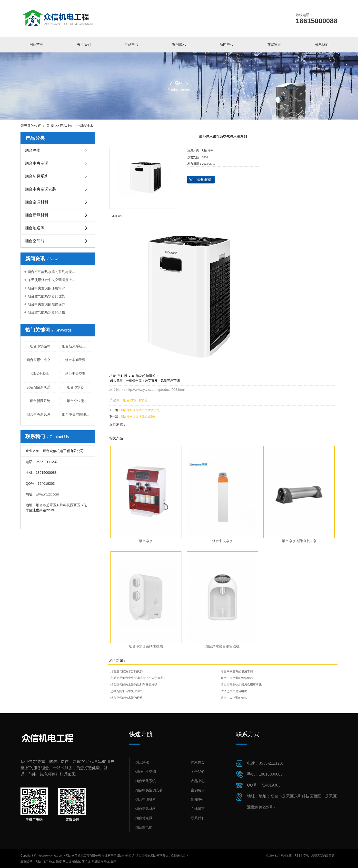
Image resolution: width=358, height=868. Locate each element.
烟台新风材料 (37, 215)
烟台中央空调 (37, 163)
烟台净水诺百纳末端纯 (146, 646)
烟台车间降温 (75, 360)
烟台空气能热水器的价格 (46, 312)
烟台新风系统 (37, 176)
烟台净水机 (40, 373)
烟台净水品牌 (40, 346)
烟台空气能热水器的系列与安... (51, 272)
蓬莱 (113, 861)
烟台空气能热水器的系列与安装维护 (134, 685)
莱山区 (67, 861)
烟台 (39, 861)
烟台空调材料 (37, 202)
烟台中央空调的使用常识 (46, 288)
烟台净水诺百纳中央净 (299, 541)
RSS (297, 856)
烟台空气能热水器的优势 (46, 296)
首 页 (50, 126)
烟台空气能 (35, 241)
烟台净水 (86, 126)
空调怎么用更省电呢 (234, 691)
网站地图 (287, 856)
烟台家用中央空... (40, 360)
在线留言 (274, 44)
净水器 (143, 400)
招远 (52, 861)
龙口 (46, 861)
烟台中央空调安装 (40, 189)
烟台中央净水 (222, 541)
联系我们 (322, 44)
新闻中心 (227, 44)
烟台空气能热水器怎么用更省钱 (241, 685)
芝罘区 (86, 861)
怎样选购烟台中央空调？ (127, 691)
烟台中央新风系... (40, 414)
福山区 (77, 861)
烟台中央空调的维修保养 (46, 304)
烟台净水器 (75, 387)
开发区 (96, 861)
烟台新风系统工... (75, 346)
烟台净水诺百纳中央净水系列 (140, 410)
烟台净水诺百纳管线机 (222, 646)
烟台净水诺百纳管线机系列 (139, 416)
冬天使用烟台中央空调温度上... (51, 280)
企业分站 (272, 856)
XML (306, 856)
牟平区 (105, 861)
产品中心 (131, 44)
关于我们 (84, 44)
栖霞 (59, 861)
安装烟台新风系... (40, 387)
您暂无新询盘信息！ (324, 856)
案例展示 (179, 44)
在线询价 (201, 180)
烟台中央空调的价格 (234, 698)
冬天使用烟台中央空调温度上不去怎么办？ (138, 678)
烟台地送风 (35, 228)
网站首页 (36, 44)
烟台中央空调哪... (75, 414)
